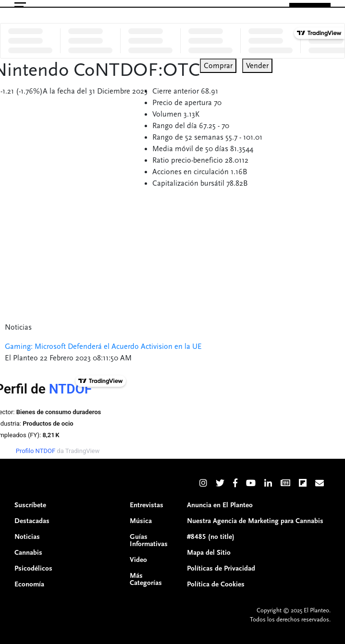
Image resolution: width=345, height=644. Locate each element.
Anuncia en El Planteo (220, 505)
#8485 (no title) (211, 537)
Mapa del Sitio (209, 553)
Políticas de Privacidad (221, 568)
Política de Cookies (216, 584)
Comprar (218, 66)
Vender (257, 66)
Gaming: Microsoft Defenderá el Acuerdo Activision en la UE (103, 346)
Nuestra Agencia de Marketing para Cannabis (255, 521)
